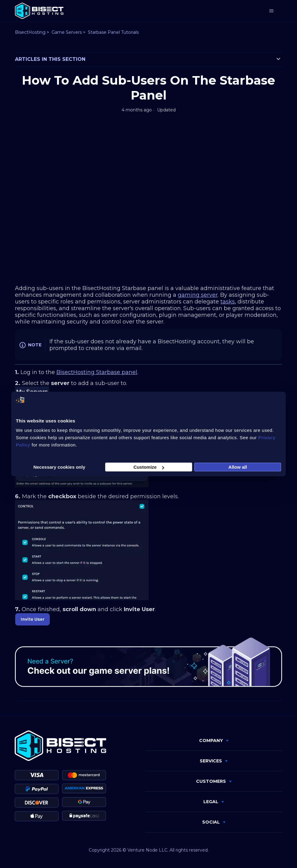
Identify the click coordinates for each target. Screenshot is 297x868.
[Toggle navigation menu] (271, 11)
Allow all (238, 467)
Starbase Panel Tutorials (113, 32)
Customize (149, 467)
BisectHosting (30, 32)
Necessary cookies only (59, 467)
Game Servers (67, 32)
